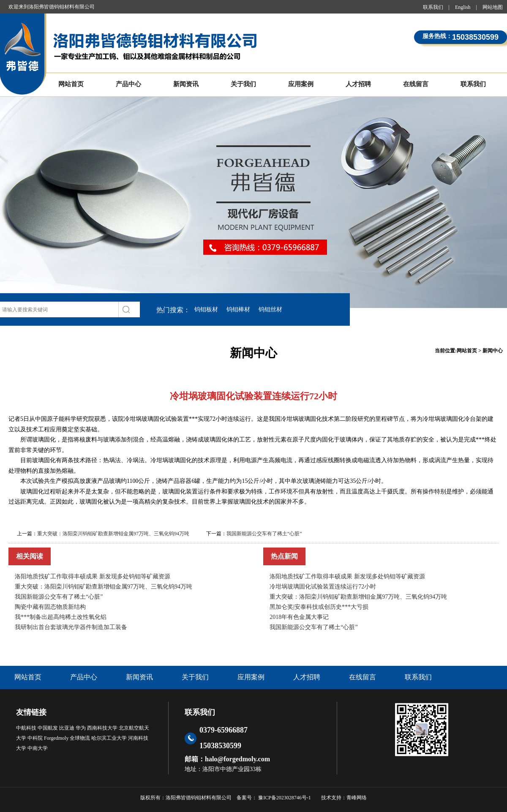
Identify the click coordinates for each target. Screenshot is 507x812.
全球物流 (80, 738)
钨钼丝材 (270, 309)
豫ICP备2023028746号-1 (284, 798)
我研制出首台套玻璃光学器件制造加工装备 (71, 627)
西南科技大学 (102, 728)
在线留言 (416, 84)
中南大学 (38, 748)
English (463, 7)
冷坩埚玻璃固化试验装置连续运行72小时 (323, 587)
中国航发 (48, 728)
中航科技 (26, 728)
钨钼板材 (206, 309)
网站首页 (71, 84)
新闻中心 (493, 351)
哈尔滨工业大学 (109, 738)
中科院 (35, 738)
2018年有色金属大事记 (299, 617)
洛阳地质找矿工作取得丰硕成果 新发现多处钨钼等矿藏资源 (93, 576)
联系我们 (433, 7)
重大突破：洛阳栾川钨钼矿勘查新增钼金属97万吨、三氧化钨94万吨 (113, 534)
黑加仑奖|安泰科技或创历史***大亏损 (319, 607)
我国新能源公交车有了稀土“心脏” (264, 534)
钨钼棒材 (238, 309)
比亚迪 (67, 728)
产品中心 (128, 84)
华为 (81, 728)
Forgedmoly (56, 738)
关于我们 (243, 84)
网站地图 (493, 7)
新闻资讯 (186, 84)
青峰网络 (357, 798)
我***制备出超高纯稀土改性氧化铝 (61, 617)
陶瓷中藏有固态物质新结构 (50, 607)
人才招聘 (358, 84)
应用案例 (301, 84)
